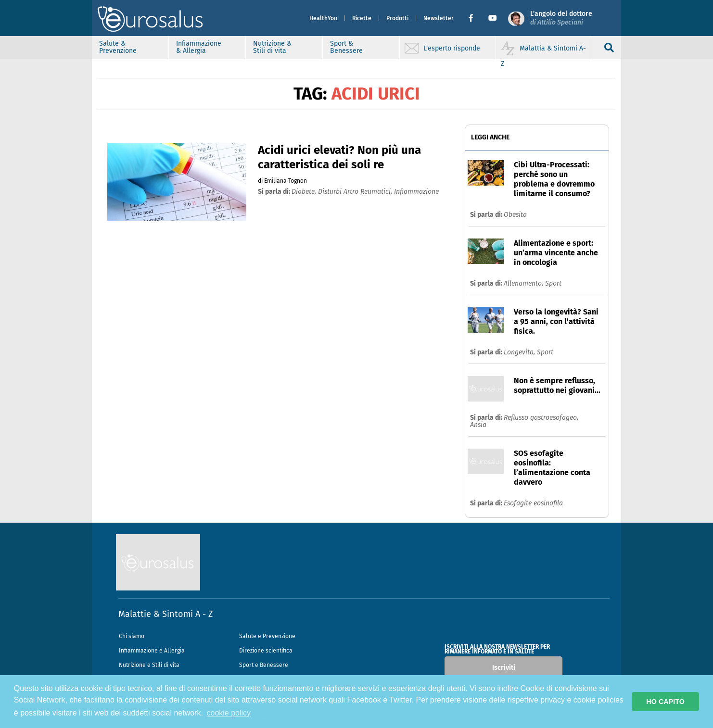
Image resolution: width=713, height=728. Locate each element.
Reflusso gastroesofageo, (541, 418)
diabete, (305, 192)
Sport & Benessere (346, 47)
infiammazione (416, 192)
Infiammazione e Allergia (152, 651)
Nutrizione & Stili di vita (272, 47)
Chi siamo (132, 636)
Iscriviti (504, 668)
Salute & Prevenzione (118, 47)
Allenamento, (524, 283)
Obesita (515, 215)
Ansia (478, 425)
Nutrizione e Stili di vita (149, 665)
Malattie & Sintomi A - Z (166, 614)
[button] (475, 18)
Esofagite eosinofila (533, 503)
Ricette (362, 18)
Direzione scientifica (266, 651)
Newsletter (439, 18)
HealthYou (323, 18)
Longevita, (520, 352)
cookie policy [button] (229, 713)
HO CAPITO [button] (665, 702)
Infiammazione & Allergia (199, 47)
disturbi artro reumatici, (356, 192)
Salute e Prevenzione (267, 636)
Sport (553, 283)
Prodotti (397, 18)
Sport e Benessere (264, 665)
